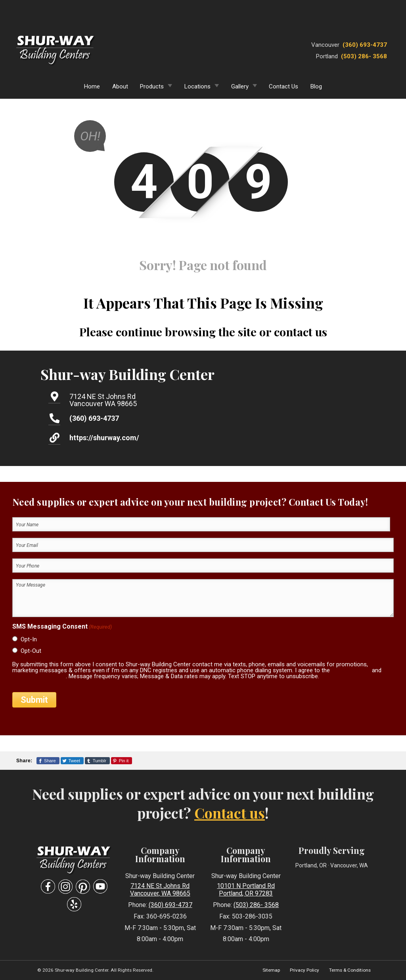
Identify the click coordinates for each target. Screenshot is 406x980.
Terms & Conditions (350, 970)
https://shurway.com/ (104, 438)
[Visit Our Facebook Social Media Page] (48, 887)
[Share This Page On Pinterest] (122, 761)
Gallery (240, 86)
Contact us (230, 813)
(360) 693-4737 (365, 45)
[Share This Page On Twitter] (72, 761)
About (120, 86)
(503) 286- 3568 (364, 56)
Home (92, 86)
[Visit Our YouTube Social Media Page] (100, 887)
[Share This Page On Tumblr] (97, 761)
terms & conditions (39, 676)
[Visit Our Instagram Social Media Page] (65, 887)
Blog (316, 86)
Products (152, 86)
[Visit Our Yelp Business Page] (74, 904)
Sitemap (271, 970)
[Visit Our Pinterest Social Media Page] (83, 887)
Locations (197, 86)
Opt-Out (31, 651)
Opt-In (29, 639)
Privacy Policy (304, 970)
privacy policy (351, 670)
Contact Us (283, 86)
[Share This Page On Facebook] (48, 761)
